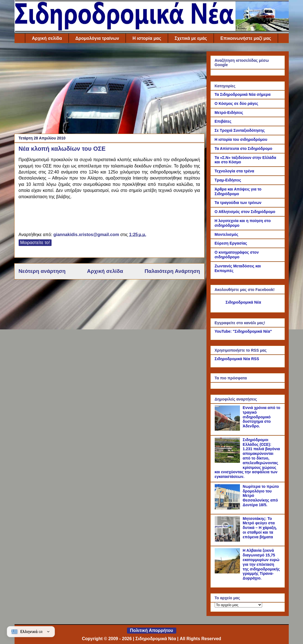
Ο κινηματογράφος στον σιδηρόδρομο (237, 255)
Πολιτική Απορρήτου (151, 630)
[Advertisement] (109, 90)
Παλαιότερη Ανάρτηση (172, 271)
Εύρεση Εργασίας (231, 243)
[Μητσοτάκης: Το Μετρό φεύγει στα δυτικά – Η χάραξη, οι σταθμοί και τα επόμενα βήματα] (228, 540)
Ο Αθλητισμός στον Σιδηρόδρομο (245, 212)
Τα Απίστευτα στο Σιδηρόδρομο (243, 149)
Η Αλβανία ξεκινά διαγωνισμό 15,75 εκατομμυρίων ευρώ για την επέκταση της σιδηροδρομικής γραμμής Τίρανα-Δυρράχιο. (261, 564)
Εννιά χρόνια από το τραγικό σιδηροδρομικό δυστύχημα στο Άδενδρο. (261, 417)
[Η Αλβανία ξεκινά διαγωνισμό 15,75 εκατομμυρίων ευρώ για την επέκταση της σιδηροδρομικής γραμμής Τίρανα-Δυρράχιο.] (228, 572)
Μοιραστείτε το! (35, 243)
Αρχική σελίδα (47, 38)
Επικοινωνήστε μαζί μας (246, 38)
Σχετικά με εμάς (191, 38)
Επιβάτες (223, 121)
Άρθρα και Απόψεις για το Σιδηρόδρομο (238, 191)
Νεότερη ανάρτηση (42, 271)
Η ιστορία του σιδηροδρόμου (241, 139)
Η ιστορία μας (147, 38)
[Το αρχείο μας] (238, 605)
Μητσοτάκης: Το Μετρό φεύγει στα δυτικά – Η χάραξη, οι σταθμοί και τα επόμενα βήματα (260, 528)
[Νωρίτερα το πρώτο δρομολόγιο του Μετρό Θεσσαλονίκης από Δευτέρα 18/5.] (228, 508)
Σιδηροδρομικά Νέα (243, 302)
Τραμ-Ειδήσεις (228, 180)
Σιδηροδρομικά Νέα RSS (237, 359)
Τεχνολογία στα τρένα (234, 171)
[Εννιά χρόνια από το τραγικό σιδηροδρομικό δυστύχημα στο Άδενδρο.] (228, 429)
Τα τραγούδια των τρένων (238, 203)
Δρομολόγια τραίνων (97, 38)
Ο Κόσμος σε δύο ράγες (237, 103)
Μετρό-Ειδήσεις (229, 113)
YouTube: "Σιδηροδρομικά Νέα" (243, 331)
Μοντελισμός (227, 234)
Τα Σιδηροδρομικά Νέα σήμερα (243, 94)
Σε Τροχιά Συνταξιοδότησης (240, 130)
